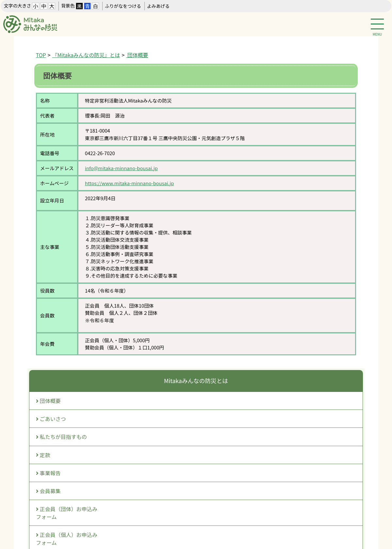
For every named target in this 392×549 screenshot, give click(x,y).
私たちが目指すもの (61, 437)
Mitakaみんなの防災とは (196, 381)
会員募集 (48, 491)
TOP (41, 55)
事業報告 (48, 473)
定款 (43, 455)
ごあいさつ (51, 419)
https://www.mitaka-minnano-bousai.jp (129, 183)
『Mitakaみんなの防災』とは (86, 55)
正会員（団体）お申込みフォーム (67, 513)
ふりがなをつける (123, 6)
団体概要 (137, 55)
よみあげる (158, 6)
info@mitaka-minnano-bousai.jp (121, 168)
